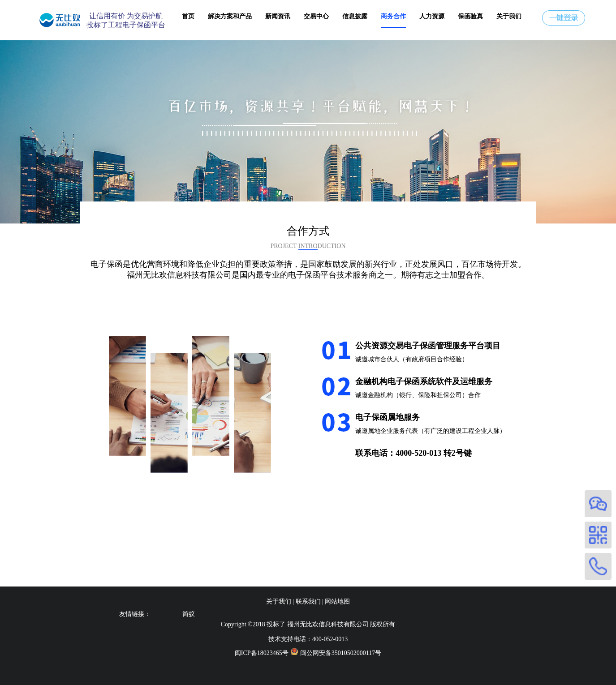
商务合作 (393, 16)
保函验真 (470, 16)
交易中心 (316, 16)
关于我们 (509, 16)
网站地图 (337, 602)
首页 (188, 16)
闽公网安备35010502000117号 (341, 653)
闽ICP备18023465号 (262, 653)
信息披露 (355, 16)
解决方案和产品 (230, 16)
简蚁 (189, 614)
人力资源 (432, 16)
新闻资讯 (278, 16)
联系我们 (308, 602)
